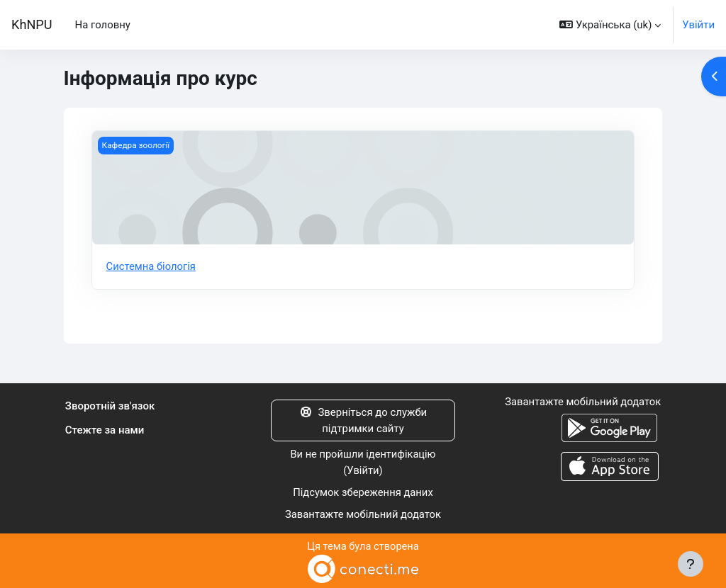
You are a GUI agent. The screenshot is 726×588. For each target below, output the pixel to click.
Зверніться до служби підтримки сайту (363, 420)
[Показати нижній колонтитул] (691, 564)
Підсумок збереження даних (363, 492)
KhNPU (32, 24)
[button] (610, 25)
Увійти (698, 25)
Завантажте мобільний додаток (363, 514)
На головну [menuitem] (103, 25)
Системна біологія (152, 266)
